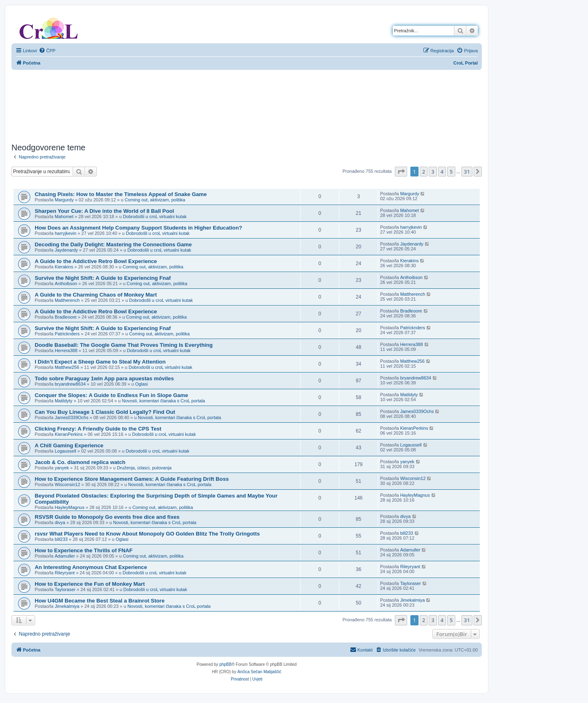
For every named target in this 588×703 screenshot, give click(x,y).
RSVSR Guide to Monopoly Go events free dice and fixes (107, 517)
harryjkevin (66, 233)
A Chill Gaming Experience (69, 445)
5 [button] (451, 172)
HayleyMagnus (70, 507)
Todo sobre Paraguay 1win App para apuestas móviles (104, 378)
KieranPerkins (69, 434)
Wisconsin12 (67, 484)
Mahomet (64, 216)
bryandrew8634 (70, 384)
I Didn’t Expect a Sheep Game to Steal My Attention (100, 362)
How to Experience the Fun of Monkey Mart (90, 584)
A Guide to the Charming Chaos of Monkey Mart (96, 295)
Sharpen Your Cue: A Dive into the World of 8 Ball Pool (104, 211)
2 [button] (424, 172)
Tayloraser (65, 589)
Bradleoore (66, 317)
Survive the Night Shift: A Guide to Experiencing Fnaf (103, 278)
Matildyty (63, 401)
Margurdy (64, 200)
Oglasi (141, 384)
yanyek (62, 468)
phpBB (225, 664)
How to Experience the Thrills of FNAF (84, 550)
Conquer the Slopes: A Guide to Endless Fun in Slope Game (111, 395)
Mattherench (67, 300)
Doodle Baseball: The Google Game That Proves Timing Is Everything (124, 345)
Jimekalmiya (67, 606)
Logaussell (66, 451)
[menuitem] (47, 51)
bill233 (61, 539)
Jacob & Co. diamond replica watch (80, 462)
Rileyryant (65, 573)
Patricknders (67, 334)
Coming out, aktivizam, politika (155, 200)
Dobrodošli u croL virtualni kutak (155, 216)
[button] (401, 172)
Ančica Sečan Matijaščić (259, 672)
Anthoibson (66, 283)
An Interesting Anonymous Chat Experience (91, 567)
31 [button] (467, 172)
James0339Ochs (72, 417)
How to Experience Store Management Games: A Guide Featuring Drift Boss (132, 479)
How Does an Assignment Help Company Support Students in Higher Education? (138, 228)
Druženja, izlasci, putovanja (144, 468)
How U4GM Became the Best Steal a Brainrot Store (100, 601)
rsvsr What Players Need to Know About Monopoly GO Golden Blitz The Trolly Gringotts (147, 534)
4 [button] (442, 172)
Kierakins (64, 267)
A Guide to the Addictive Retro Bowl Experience (96, 261)
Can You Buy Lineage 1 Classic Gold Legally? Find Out (105, 412)
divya (60, 522)
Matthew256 (67, 367)
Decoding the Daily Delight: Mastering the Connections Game (113, 244)
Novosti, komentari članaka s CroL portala (163, 401)
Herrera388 (66, 350)
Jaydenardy (66, 250)
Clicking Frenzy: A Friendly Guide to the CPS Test (98, 429)
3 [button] (433, 172)
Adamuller (65, 556)
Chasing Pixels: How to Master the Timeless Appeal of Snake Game (121, 194)
